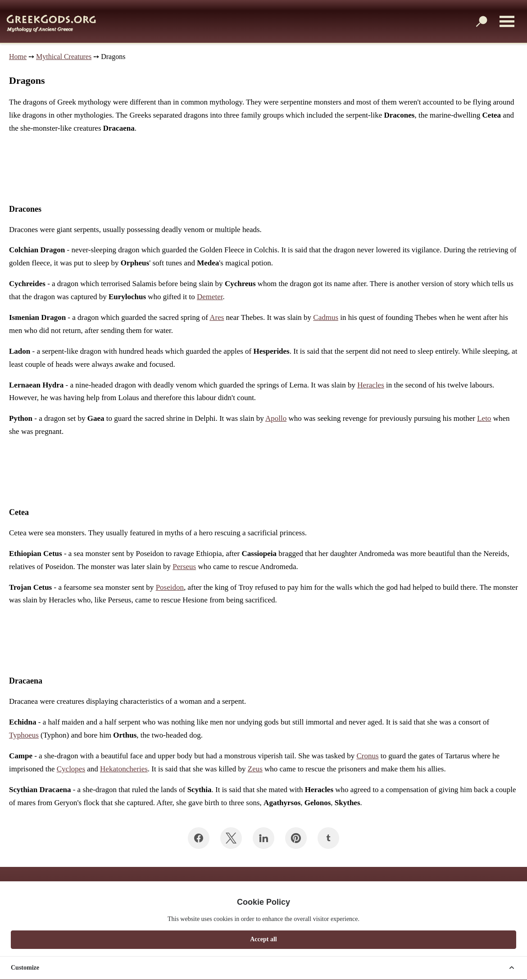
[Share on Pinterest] (296, 838)
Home (18, 57)
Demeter (210, 297)
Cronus (367, 756)
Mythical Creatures (64, 57)
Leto (484, 418)
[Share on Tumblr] (328, 838)
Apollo (276, 418)
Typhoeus (24, 735)
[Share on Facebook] (199, 838)
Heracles (370, 385)
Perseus (184, 567)
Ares (217, 317)
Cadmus (326, 317)
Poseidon (170, 587)
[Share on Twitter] (231, 838)
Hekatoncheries (124, 769)
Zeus (255, 769)
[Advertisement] (164, 169)
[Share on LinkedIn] (263, 838)
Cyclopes (71, 769)
